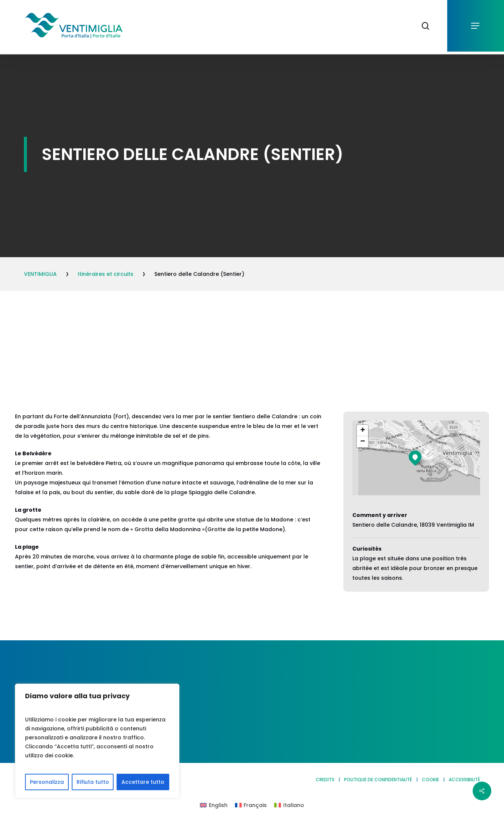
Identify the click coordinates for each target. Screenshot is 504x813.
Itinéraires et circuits (106, 274)
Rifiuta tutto (93, 782)
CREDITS (325, 780)
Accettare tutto (143, 782)
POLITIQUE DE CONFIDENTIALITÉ (378, 780)
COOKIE (430, 780)
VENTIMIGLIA (40, 274)
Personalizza (47, 782)
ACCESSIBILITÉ (464, 780)
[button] (476, 26)
